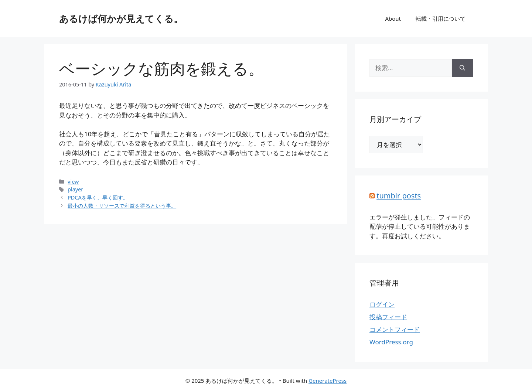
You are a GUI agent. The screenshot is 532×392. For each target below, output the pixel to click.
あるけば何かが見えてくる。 (121, 18)
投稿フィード (388, 317)
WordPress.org (391, 342)
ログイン (382, 304)
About (393, 18)
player (75, 189)
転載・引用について (441, 18)
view (73, 182)
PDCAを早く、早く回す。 (98, 197)
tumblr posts (399, 196)
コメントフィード (395, 329)
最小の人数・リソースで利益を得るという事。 (122, 206)
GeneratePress (328, 381)
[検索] (462, 68)
